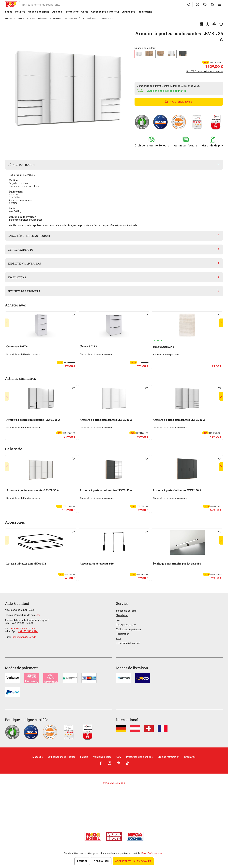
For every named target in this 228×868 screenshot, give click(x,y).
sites (38, 615)
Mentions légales (102, 757)
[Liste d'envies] (205, 5)
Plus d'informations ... (153, 853)
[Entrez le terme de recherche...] (106, 5)
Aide (119, 638)
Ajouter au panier (179, 102)
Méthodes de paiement (129, 629)
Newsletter (122, 615)
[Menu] (219, 5)
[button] (152, 142)
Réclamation (123, 634)
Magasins (38, 757)
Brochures (190, 757)
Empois (84, 757)
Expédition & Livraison (128, 643)
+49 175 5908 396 (28, 631)
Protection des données (139, 757)
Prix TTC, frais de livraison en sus (205, 71)
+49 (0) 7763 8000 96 (23, 629)
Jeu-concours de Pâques (61, 757)
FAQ (118, 620)
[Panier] (212, 5)
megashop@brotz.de (25, 637)
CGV (119, 757)
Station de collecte (126, 611)
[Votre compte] (198, 5)
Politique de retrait (126, 625)
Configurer (101, 861)
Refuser (82, 861)
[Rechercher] (189, 5)
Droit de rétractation (168, 757)
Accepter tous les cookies (133, 861)
